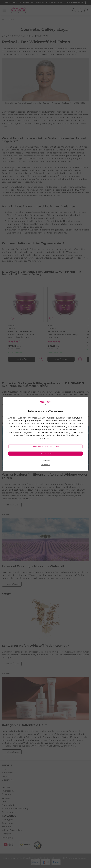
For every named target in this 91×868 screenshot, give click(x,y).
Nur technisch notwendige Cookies (45, 446)
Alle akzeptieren (45, 453)
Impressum (45, 460)
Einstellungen (73, 435)
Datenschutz (45, 465)
